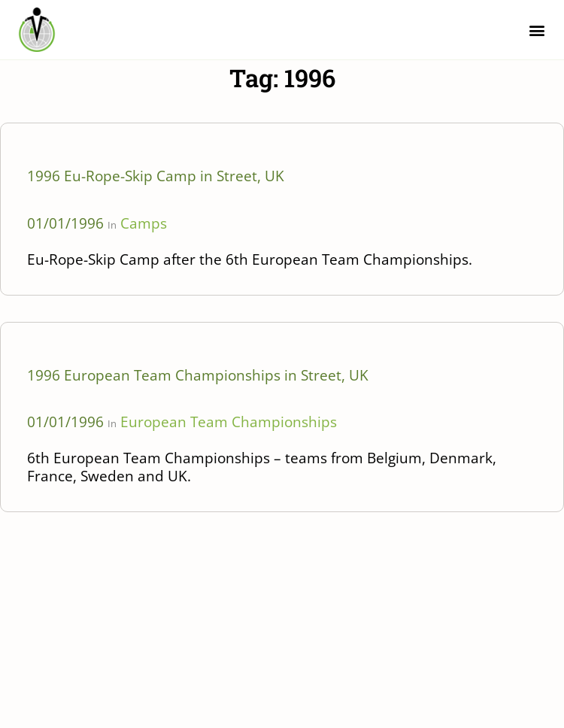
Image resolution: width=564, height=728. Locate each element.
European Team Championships (229, 422)
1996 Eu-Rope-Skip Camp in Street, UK (156, 176)
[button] (537, 30)
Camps (144, 223)
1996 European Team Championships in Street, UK (198, 375)
